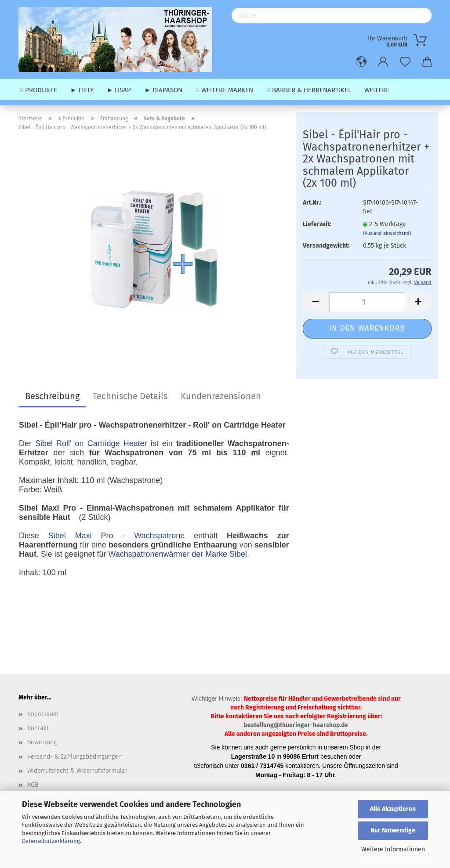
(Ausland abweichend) (387, 233)
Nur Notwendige (393, 830)
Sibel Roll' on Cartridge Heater (91, 443)
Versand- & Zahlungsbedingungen (74, 757)
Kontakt (38, 728)
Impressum (43, 714)
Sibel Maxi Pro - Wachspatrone (116, 536)
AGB (33, 785)
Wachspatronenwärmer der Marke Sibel (177, 554)
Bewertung (42, 742)
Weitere (377, 90)
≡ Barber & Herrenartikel (309, 90)
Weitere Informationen (393, 849)
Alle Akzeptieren (393, 809)
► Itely (82, 90)
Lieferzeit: (317, 224)
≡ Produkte (38, 90)
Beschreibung (52, 396)
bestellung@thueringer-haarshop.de (296, 725)
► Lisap (119, 90)
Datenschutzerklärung (51, 841)
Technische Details (130, 396)
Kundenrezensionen (221, 396)
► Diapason (163, 90)
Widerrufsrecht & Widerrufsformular (77, 771)
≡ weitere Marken (224, 90)
